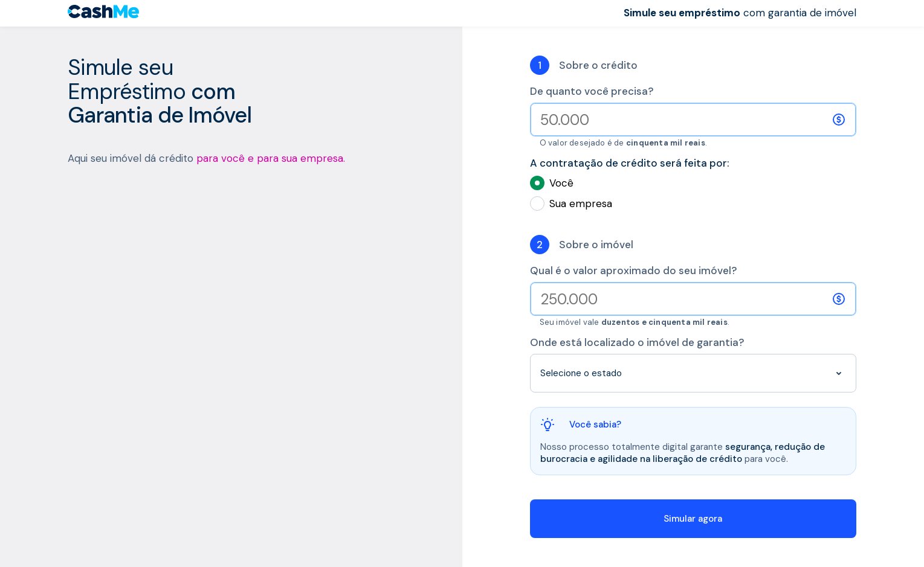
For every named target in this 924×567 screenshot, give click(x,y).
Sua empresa (693, 203)
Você (693, 183)
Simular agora (693, 519)
